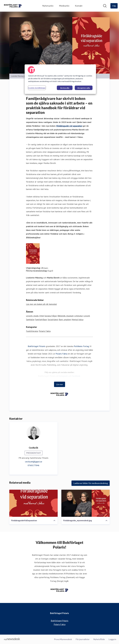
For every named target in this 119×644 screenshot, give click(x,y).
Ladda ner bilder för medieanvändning (91, 483)
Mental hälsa (77, 320)
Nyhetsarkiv (48, 6)
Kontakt (79, 6)
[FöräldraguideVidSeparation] (33, 503)
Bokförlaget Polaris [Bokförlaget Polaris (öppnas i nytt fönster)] (60, 621)
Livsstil (87, 316)
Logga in (112, 639)
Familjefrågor (41, 320)
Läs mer (60, 384)
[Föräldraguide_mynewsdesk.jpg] (86, 503)
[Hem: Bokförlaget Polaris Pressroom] (13, 6)
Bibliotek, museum (66, 316)
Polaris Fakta (45, 331)
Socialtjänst (53, 320)
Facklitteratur (32, 331)
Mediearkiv (64, 6)
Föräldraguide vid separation (69, 126)
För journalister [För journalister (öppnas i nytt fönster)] (83, 639)
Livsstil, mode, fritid (35, 316)
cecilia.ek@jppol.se (34, 462)
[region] (60, 79)
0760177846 (33, 465)
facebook (76, 376)
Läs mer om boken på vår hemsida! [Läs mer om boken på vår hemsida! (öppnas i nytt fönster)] (41, 304)
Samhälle (30, 320)
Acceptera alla (84, 88)
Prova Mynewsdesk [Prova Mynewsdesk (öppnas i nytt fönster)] (63, 639)
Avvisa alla (65, 88)
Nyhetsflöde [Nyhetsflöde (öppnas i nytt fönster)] (99, 639)
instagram (63, 376)
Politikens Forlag (81, 346)
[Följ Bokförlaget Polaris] (114, 6)
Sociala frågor (51, 316)
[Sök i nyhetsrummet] (105, 6)
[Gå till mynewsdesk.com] (12, 639)
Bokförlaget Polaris (37, 346)
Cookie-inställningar (37, 88)
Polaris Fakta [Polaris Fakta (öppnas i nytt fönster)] (60, 624)
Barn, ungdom (65, 320)
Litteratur (79, 316)
